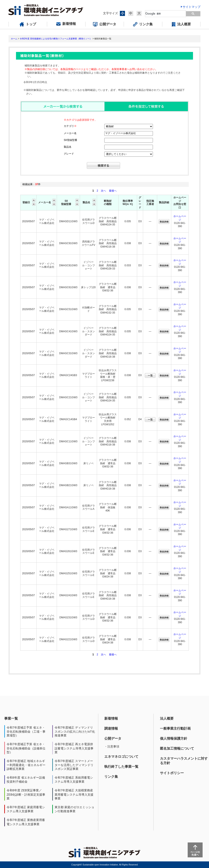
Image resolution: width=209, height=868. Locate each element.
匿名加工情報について (177, 748)
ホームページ (180, 218)
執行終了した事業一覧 (121, 767)
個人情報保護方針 (174, 738)
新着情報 (111, 718)
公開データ (113, 738)
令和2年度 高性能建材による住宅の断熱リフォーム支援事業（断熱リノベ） (56, 39)
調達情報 (111, 728)
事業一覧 (11, 718)
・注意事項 (112, 746)
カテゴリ (70, 126)
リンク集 (111, 777)
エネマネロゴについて (121, 757)
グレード (69, 154)
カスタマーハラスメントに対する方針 (184, 761)
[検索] (166, 14)
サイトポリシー (172, 773)
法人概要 (167, 718)
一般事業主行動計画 (175, 728)
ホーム (14, 39)
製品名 (68, 147)
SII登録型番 (70, 140)
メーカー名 (70, 133)
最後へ (113, 191)
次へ (103, 191)
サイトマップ (192, 7)
